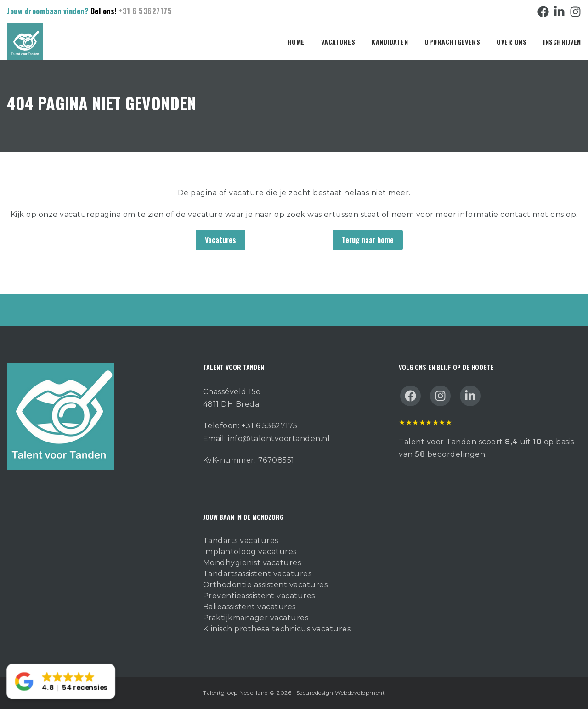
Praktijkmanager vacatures (256, 618)
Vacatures (338, 42)
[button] (61, 682)
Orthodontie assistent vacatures (266, 585)
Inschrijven (562, 42)
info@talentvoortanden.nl (279, 439)
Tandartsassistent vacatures (257, 574)
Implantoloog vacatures (250, 552)
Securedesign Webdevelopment (341, 693)
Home (296, 42)
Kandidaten (390, 42)
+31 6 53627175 (145, 11)
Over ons (512, 42)
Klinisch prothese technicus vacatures (277, 629)
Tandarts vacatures (241, 541)
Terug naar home (368, 240)
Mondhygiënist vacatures (252, 563)
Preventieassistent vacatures (259, 596)
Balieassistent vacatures (249, 607)
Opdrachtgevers (452, 42)
